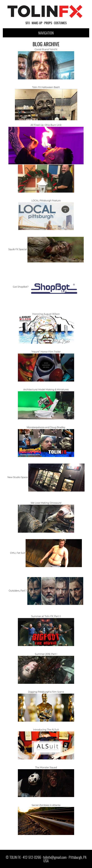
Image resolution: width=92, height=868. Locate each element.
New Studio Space (46, 477)
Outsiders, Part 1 (46, 591)
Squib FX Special (46, 249)
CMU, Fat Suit (46, 553)
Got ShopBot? (46, 287)
